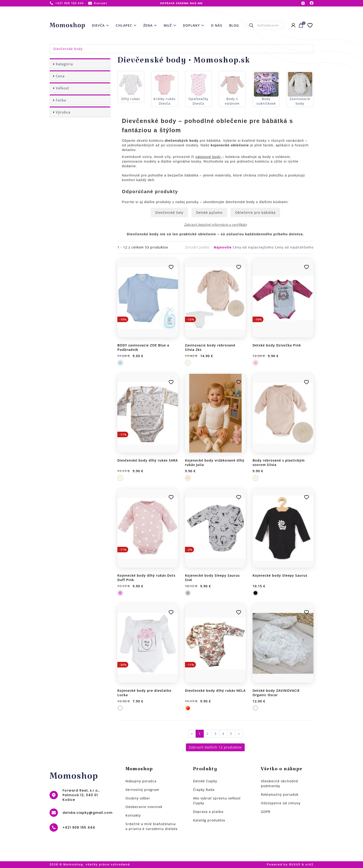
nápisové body (209, 157)
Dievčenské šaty (169, 212)
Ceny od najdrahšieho (294, 247)
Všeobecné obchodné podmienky (280, 783)
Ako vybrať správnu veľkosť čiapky (217, 801)
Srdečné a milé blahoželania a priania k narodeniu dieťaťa (152, 826)
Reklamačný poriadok (280, 794)
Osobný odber (138, 798)
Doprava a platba (208, 812)
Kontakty (133, 815)
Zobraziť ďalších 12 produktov (215, 747)
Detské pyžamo (209, 212)
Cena (60, 76)
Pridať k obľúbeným (171, 267)
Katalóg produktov (209, 820)
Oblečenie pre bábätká (255, 212)
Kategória (64, 64)
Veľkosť (62, 88)
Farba (61, 100)
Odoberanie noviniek (144, 807)
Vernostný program (142, 790)
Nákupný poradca (141, 781)
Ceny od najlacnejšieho (254, 247)
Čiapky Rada (204, 790)
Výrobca (63, 112)
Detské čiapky (205, 781)
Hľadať (252, 25)
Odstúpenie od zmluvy (281, 803)
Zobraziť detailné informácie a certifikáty (215, 225)
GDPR (266, 812)
